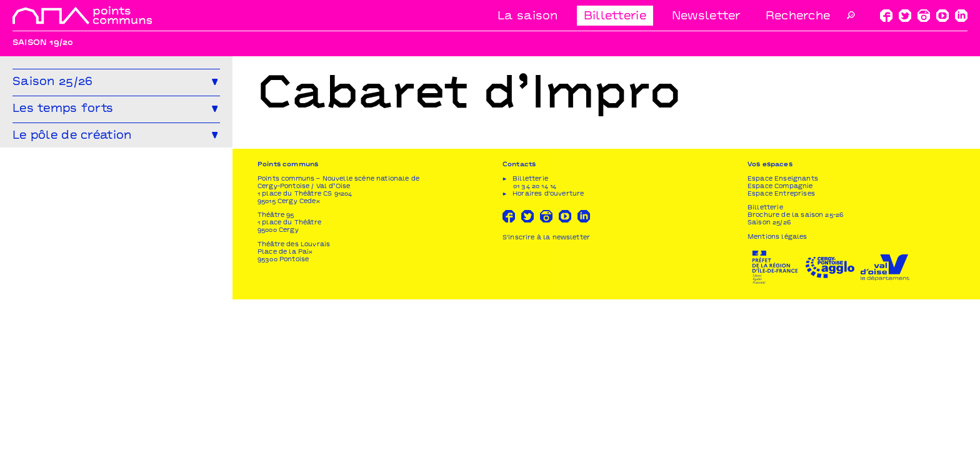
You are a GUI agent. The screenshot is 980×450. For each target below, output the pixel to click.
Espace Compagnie (780, 337)
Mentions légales (777, 388)
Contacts (519, 315)
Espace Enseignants (783, 330)
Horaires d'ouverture (548, 345)
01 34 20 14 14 (535, 337)
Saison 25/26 (769, 373)
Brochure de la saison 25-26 (795, 366)
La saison (528, 17)
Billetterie (615, 17)
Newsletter (706, 17)
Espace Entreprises (781, 345)
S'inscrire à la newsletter (546, 388)
